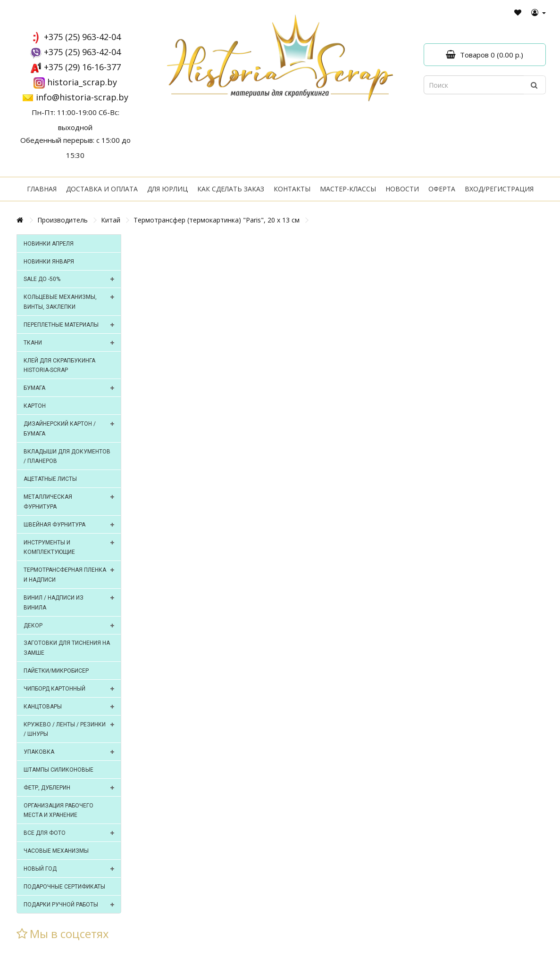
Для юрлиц (167, 189)
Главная (42, 189)
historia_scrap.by (82, 82)
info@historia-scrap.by (82, 97)
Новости (402, 189)
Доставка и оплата (102, 189)
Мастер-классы (348, 189)
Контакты (292, 189)
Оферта (442, 189)
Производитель (63, 220)
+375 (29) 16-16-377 (82, 67)
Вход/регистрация (499, 189)
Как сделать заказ (231, 189)
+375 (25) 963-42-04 (82, 37)
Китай (111, 220)
